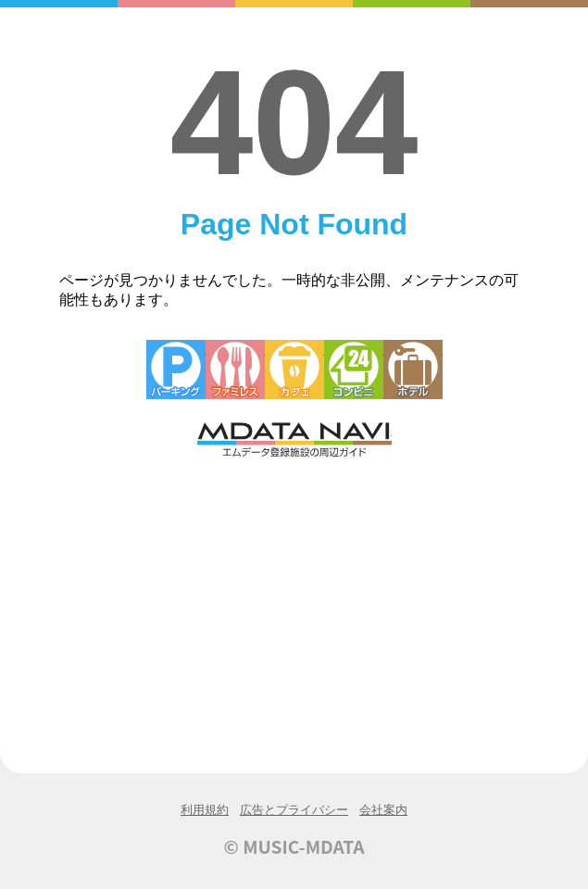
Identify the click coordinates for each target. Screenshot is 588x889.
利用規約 (205, 810)
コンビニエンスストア (354, 369)
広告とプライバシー (294, 810)
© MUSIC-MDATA (294, 846)
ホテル (413, 369)
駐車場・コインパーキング (176, 369)
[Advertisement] (294, 599)
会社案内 (383, 810)
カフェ (294, 369)
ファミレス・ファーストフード (235, 369)
